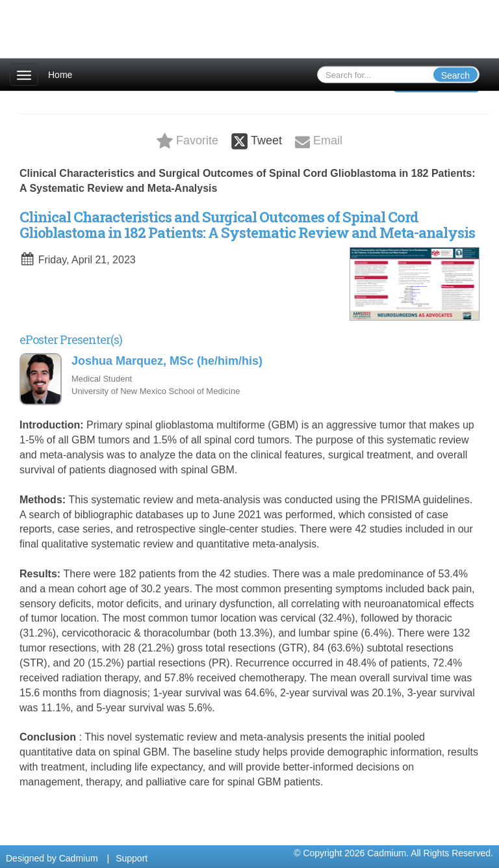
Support (132, 858)
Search (455, 75)
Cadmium (79, 858)
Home (60, 75)
